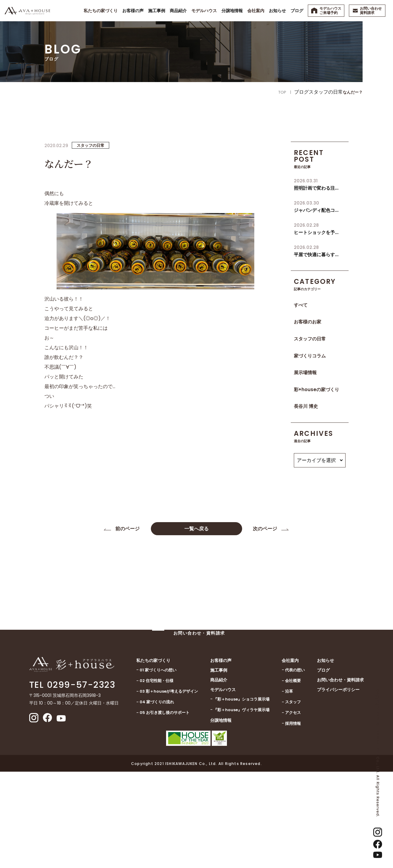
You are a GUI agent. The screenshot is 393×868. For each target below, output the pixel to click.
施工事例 (219, 766)
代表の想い (295, 766)
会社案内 (290, 757)
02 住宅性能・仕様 (157, 777)
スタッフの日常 (310, 339)
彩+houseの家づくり (316, 389)
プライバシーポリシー (338, 786)
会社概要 (293, 777)
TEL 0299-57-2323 (72, 781)
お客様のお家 (308, 322)
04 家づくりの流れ (157, 798)
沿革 (289, 788)
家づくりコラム (310, 356)
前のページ (128, 529)
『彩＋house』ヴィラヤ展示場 (241, 806)
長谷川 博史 (306, 406)
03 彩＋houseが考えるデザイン (169, 788)
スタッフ (293, 798)
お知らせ (325, 757)
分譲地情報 (221, 817)
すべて (301, 305)
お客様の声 (221, 757)
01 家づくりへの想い (158, 766)
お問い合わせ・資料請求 (340, 776)
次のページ (265, 529)
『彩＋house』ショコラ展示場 (241, 796)
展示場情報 (305, 372)
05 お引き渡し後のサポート (165, 809)
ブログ (323, 766)
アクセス (293, 809)
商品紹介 (219, 776)
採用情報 (293, 820)
